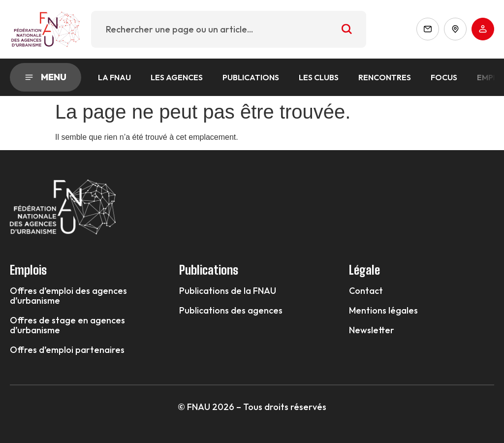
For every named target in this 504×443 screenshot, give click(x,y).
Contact (366, 291)
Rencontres (385, 77)
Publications (251, 77)
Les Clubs (319, 77)
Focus (444, 77)
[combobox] (229, 29)
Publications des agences (231, 311)
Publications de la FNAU (228, 291)
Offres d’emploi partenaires (67, 350)
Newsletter (372, 330)
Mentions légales (383, 311)
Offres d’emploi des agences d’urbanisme (68, 296)
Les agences (177, 77)
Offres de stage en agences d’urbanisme (67, 325)
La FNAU (114, 77)
